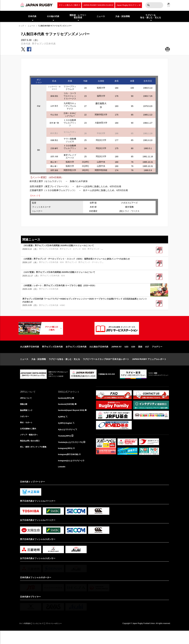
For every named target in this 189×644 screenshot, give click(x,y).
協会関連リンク (27, 421)
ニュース (31, 26)
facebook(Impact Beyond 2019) (73, 421)
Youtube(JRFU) (65, 447)
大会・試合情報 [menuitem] (123, 16)
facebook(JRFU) (66, 408)
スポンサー (25, 427)
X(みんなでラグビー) (68, 440)
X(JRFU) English (66, 434)
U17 (147, 356)
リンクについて (44, 637)
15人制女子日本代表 (99, 356)
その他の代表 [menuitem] (53, 16)
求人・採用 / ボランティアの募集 (35, 460)
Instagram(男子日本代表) (70, 466)
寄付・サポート (27, 434)
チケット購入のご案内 (69, 5)
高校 (140, 356)
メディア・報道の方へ (30, 447)
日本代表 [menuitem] (32, 16)
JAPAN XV (116, 356)
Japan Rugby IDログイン (127, 5)
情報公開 (24, 414)
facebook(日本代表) (67, 414)
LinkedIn (62, 479)
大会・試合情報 (39, 369)
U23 (126, 356)
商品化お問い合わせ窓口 (31, 453)
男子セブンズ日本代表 (44, 44)
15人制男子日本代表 (30, 356)
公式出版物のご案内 (29, 440)
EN (169, 6)
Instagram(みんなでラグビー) (72, 473)
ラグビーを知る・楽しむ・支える (64, 369)
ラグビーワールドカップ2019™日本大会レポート (106, 369)
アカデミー (157, 356)
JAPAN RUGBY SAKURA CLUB (97, 5)
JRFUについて (27, 408)
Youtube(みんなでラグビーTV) (72, 453)
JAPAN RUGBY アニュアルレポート (149, 369)
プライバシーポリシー (64, 637)
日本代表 (26, 44)
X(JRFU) (62, 427)
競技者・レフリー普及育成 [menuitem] (78, 16)
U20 (133, 356)
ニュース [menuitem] (101, 16)
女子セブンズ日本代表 (76, 356)
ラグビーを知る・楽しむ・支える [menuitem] (151, 16)
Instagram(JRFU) (66, 460)
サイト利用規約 (27, 637)
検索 (148, 5)
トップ (21, 26)
